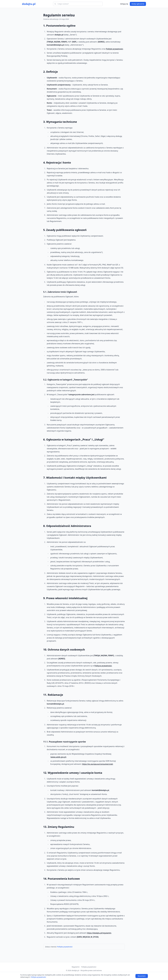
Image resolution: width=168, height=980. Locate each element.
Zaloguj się (124, 4)
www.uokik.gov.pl (58, 757)
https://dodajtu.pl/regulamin (99, 933)
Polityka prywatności (65, 947)
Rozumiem (142, 976)
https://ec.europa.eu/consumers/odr (98, 764)
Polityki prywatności (114, 49)
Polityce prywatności (103, 666)
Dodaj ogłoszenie (138, 4)
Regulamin (76, 967)
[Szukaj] (55, 4)
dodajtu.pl (29, 4)
